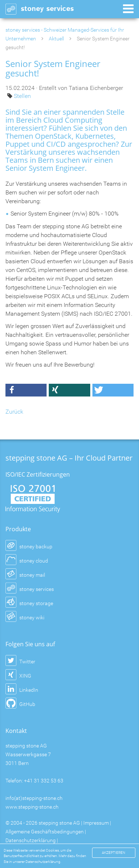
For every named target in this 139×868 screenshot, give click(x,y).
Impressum (96, 823)
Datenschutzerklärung (31, 840)
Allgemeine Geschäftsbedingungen (45, 832)
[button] (26, 390)
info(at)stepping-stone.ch (34, 798)
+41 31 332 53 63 (44, 781)
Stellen (22, 96)
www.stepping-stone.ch (32, 807)
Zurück (14, 412)
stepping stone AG (59, 823)
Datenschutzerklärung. (43, 862)
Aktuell (56, 39)
